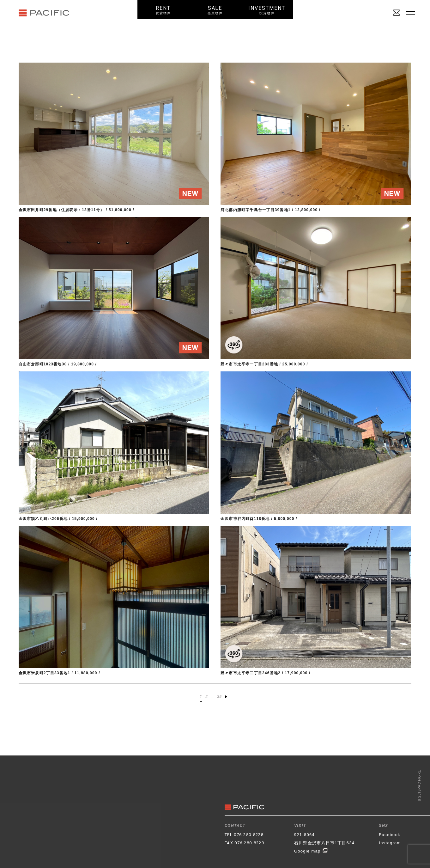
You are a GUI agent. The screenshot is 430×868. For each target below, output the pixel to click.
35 (219, 697)
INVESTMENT (267, 10)
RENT (163, 10)
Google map (311, 851)
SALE (215, 10)
